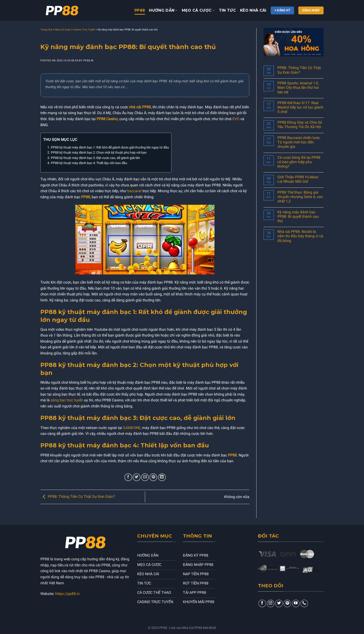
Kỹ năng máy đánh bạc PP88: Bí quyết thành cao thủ (298, 216)
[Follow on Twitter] (279, 603)
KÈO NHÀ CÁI (253, 10)
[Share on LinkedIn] (162, 477)
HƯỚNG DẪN (163, 10)
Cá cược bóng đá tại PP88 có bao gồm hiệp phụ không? (299, 162)
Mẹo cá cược (198, 10)
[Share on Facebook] (128, 477)
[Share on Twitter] (137, 477)
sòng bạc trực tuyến (67, 400)
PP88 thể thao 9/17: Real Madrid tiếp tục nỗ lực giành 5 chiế (300, 107)
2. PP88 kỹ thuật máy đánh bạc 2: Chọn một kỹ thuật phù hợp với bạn (97, 153)
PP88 (140, 10)
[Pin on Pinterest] (153, 477)
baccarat (134, 191)
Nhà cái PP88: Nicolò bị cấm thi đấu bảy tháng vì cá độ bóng (300, 236)
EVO (236, 119)
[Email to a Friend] (145, 477)
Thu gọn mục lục (60, 140)
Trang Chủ (46, 30)
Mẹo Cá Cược (63, 30)
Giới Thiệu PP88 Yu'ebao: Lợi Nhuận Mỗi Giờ (298, 179)
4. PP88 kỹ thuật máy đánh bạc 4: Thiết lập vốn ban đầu (87, 163)
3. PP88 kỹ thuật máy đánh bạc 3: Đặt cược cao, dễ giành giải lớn (94, 158)
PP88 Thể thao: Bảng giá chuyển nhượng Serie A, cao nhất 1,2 (300, 197)
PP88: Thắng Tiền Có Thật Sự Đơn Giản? (78, 497)
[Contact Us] (304, 603)
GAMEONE (132, 428)
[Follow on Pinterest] (287, 603)
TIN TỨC (227, 10)
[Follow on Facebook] (262, 603)
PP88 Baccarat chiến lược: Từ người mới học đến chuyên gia (299, 142)
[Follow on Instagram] (271, 603)
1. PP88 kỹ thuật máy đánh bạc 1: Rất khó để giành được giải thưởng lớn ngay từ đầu (108, 147)
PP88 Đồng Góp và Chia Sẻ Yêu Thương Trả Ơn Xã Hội (300, 125)
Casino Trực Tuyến (84, 30)
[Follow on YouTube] (296, 603)
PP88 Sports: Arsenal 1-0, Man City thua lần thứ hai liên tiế (298, 88)
